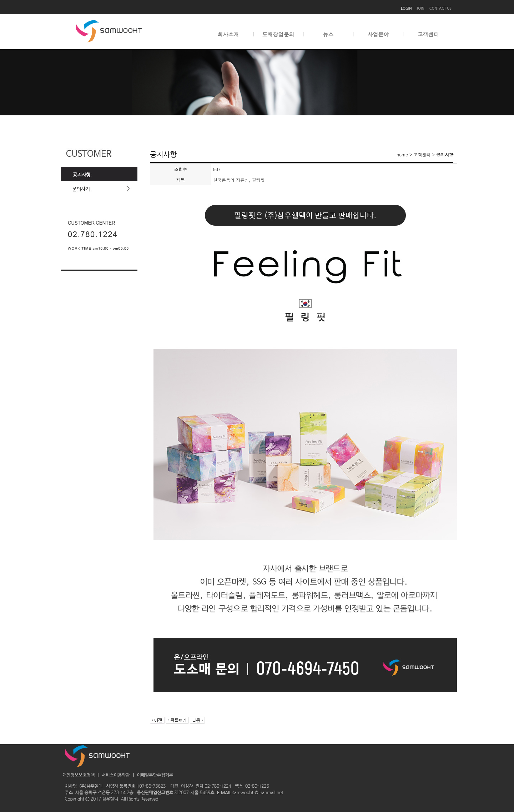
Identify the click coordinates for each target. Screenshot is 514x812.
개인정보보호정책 (79, 775)
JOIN (421, 8)
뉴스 (328, 34)
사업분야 (378, 34)
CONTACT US (440, 8)
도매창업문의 (278, 34)
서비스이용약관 (116, 775)
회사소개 (228, 34)
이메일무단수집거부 (155, 775)
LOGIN (406, 8)
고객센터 (428, 34)
